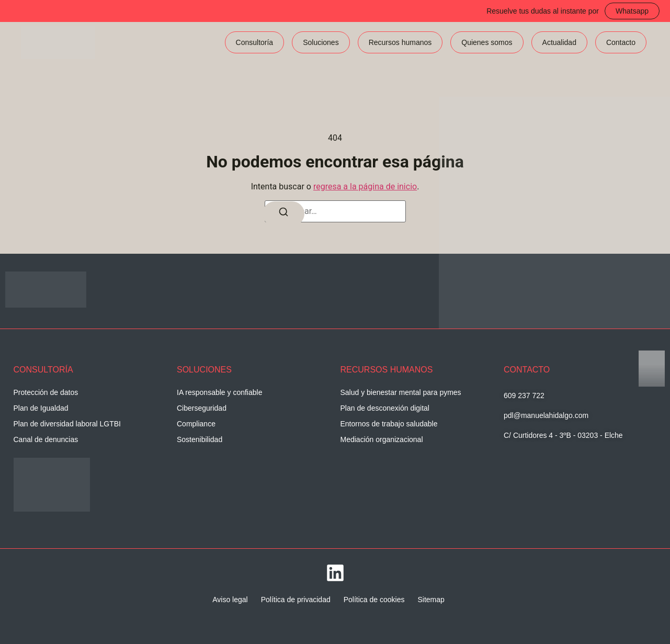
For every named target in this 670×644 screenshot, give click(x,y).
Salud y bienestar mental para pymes (401, 392)
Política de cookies (374, 600)
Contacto (621, 42)
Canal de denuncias (46, 439)
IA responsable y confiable (219, 392)
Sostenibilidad (200, 439)
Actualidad (559, 42)
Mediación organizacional (382, 439)
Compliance (196, 424)
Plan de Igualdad (41, 408)
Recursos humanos (400, 42)
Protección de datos (46, 392)
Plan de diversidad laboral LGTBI (67, 424)
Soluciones (321, 42)
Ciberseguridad (202, 408)
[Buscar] (283, 214)
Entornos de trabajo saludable (389, 424)
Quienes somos (487, 42)
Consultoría (255, 42)
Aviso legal (230, 600)
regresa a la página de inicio (365, 187)
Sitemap (431, 600)
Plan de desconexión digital (385, 408)
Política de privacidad (296, 600)
